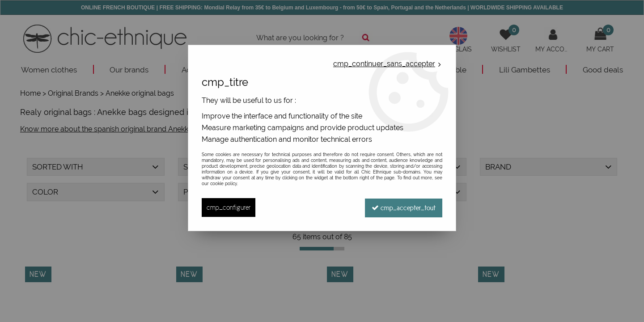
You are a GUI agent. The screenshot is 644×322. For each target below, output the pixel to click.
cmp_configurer (229, 207)
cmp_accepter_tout (403, 207)
